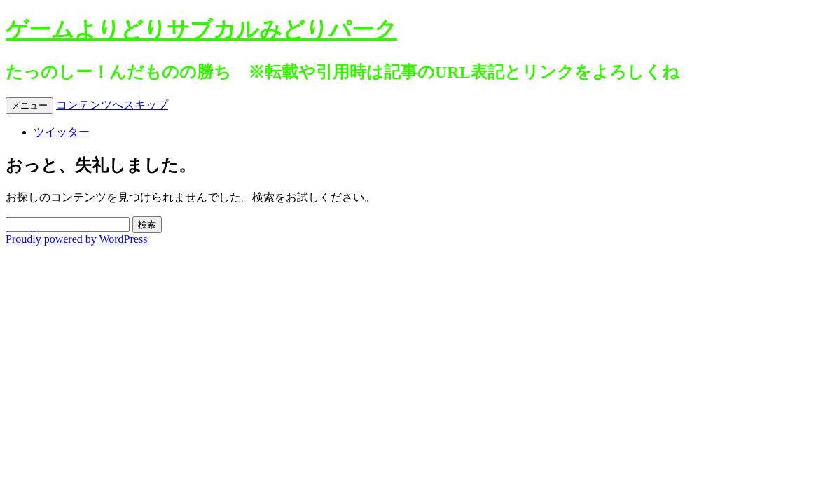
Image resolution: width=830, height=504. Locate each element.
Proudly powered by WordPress (76, 239)
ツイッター (62, 132)
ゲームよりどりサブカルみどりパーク (201, 29)
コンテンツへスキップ (112, 105)
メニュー (29, 105)
